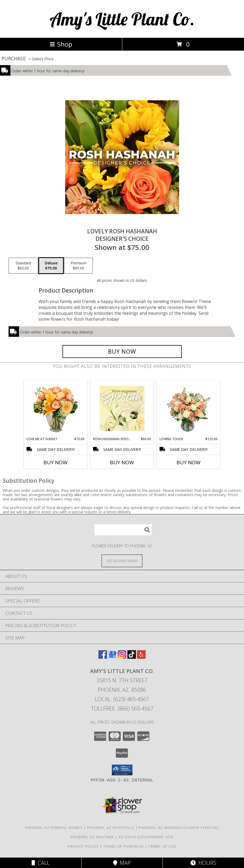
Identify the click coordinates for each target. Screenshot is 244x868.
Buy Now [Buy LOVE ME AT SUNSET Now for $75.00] (56, 462)
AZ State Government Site (146, 837)
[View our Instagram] (122, 657)
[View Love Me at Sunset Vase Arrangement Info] (56, 408)
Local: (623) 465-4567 (122, 699)
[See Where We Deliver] (122, 561)
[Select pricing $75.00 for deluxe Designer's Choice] (51, 266)
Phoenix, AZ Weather (92, 837)
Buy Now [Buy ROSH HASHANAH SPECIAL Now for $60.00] (122, 462)
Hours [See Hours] (203, 863)
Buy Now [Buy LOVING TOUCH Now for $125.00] (188, 462)
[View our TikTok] (132, 657)
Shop (61, 44)
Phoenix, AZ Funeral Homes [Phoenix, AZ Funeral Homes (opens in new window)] (54, 828)
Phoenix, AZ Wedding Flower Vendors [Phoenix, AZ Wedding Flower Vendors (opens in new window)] (179, 828)
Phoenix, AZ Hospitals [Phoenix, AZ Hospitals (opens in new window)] (111, 828)
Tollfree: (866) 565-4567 (122, 708)
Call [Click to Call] (41, 863)
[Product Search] (123, 530)
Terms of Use (162, 846)
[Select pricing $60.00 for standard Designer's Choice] (23, 266)
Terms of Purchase (123, 846)
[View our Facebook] (103, 657)
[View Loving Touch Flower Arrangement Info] (189, 408)
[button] (122, 770)
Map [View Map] (122, 863)
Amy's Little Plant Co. (122, 19)
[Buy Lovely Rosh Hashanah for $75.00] (122, 351)
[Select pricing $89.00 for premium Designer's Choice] (78, 266)
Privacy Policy (83, 846)
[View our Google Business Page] (112, 657)
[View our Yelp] (141, 657)
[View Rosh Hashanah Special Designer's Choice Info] (122, 408)
